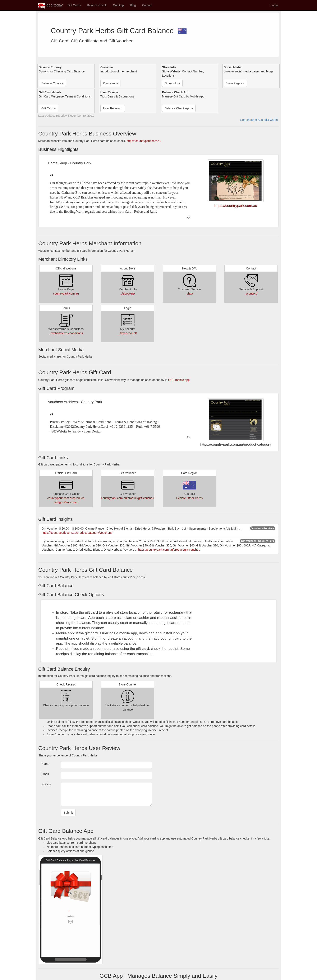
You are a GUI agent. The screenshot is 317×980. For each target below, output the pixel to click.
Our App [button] (118, 5)
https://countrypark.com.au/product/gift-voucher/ (169, 550)
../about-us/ (128, 293)
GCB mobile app (179, 380)
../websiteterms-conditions (66, 333)
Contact (147, 5)
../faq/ (189, 293)
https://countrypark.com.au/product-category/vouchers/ (77, 533)
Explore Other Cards (189, 498)
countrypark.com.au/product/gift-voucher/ (128, 498)
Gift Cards (74, 5)
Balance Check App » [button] (179, 108)
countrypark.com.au (66, 293)
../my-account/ (128, 333)
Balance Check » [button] (52, 83)
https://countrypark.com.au (144, 141)
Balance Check (97, 5)
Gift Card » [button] (49, 108)
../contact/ (251, 293)
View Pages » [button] (235, 83)
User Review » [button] (113, 108)
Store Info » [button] (172, 83)
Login (274, 5)
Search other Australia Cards (259, 120)
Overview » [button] (110, 83)
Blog (133, 5)
